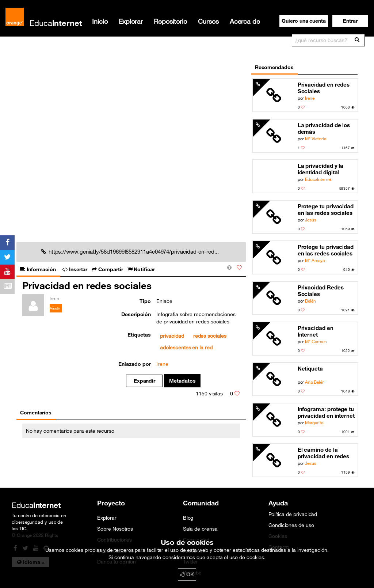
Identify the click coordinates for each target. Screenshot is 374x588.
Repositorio (170, 21)
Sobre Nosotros (115, 529)
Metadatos (182, 381)
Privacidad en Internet (316, 331)
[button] (350, 21)
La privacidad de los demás (324, 128)
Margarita (314, 422)
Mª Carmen (316, 341)
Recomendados (274, 67)
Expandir (144, 381)
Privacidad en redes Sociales (324, 88)
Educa (56, 23)
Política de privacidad (293, 514)
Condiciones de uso (291, 525)
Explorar (131, 21)
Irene (310, 98)
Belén (310, 301)
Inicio (100, 21)
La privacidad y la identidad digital (321, 169)
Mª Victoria (315, 139)
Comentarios (36, 413)
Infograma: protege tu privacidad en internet (326, 412)
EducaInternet (318, 179)
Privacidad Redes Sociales (321, 291)
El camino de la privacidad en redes (324, 453)
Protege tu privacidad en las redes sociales (326, 209)
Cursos (208, 21)
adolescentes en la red (186, 348)
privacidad (172, 336)
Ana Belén (315, 382)
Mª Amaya (315, 260)
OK (187, 574)
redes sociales (210, 336)
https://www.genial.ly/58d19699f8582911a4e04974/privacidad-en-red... (130, 251)
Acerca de (245, 21)
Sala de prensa (200, 529)
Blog (188, 518)
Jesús (311, 220)
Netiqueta (310, 368)
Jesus (311, 463)
